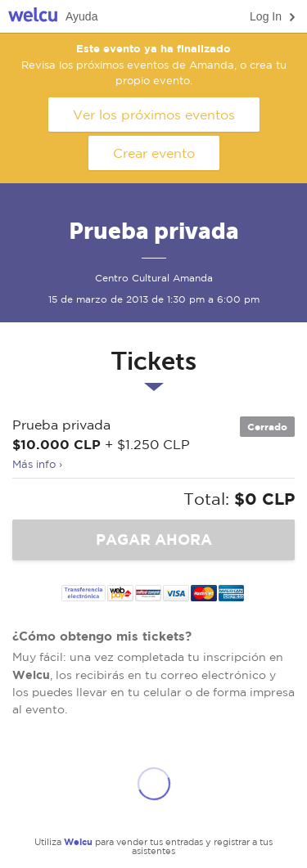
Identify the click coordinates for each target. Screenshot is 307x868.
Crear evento (154, 153)
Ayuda (81, 16)
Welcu (33, 17)
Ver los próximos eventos (154, 115)
